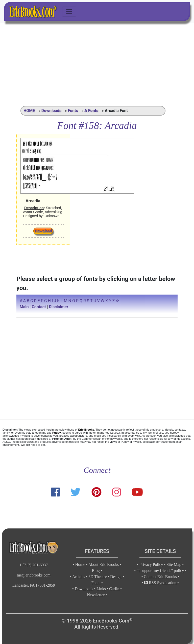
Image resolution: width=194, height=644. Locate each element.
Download (43, 231)
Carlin (114, 589)
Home (80, 564)
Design (116, 577)
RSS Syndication (160, 583)
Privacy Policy (151, 564)
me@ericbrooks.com (34, 575)
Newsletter (96, 595)
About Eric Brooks (103, 564)
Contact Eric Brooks (160, 577)
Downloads (51, 111)
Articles (79, 577)
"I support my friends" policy (160, 571)
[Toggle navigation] (69, 12)
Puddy (57, 433)
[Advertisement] (97, 58)
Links (101, 589)
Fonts (73, 111)
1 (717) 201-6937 (34, 565)
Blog (96, 571)
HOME (29, 111)
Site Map (174, 564)
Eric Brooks (86, 430)
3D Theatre (98, 577)
